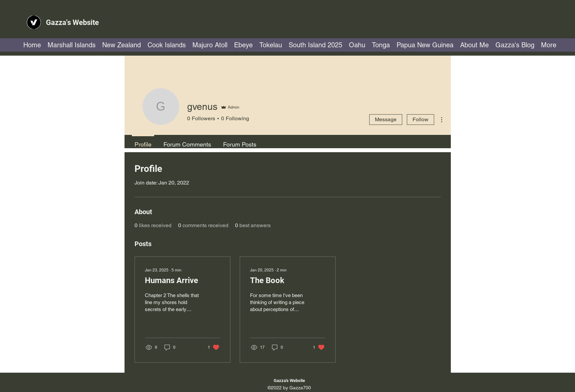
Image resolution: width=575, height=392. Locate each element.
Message (386, 119)
